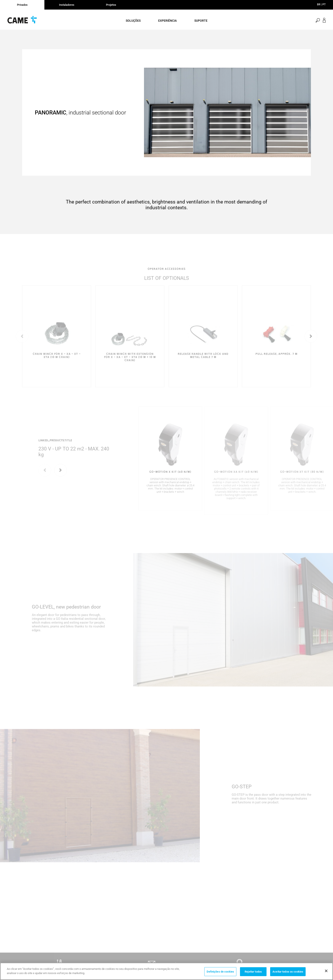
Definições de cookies (220, 974)
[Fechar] (326, 973)
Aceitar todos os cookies (288, 974)
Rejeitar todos (253, 974)
